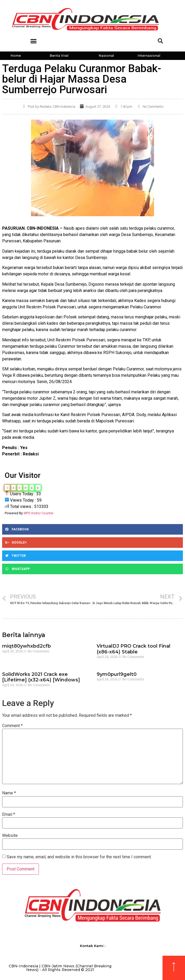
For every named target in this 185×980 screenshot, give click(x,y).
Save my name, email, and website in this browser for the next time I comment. (79, 857)
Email (9, 814)
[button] (34, 41)
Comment (12, 726)
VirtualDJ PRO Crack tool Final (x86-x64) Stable (134, 649)
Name (9, 793)
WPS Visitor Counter (39, 513)
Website (10, 836)
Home (16, 56)
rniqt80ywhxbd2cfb (26, 646)
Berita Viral (59, 56)
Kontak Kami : (93, 946)
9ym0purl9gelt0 (117, 674)
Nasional (106, 56)
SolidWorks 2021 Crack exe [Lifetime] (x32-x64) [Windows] (41, 677)
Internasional (149, 56)
